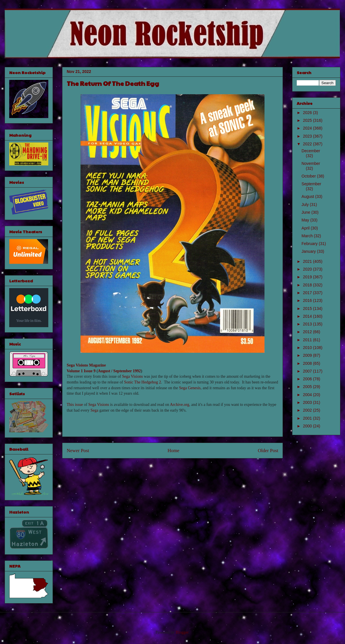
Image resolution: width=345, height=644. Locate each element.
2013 (308, 324)
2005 (308, 387)
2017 (308, 293)
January (309, 251)
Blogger (182, 632)
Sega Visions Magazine (86, 365)
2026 (308, 113)
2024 (308, 128)
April (306, 228)
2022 (308, 144)
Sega (94, 410)
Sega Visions (132, 376)
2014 (308, 316)
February (310, 244)
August (308, 196)
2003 (308, 402)
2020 (308, 269)
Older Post (268, 451)
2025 (308, 120)
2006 (308, 379)
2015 (308, 308)
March (308, 236)
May (306, 220)
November (311, 163)
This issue (75, 405)
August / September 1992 (119, 371)
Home (174, 451)
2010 (308, 348)
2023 (308, 136)
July (306, 205)
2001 (308, 418)
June (306, 212)
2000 (308, 426)
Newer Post (78, 451)
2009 (308, 355)
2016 (308, 300)
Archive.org (180, 405)
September (311, 184)
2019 (308, 277)
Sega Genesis (190, 388)
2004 (308, 395)
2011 (308, 340)
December (311, 151)
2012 (308, 332)
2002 (308, 410)
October (309, 176)
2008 (308, 363)
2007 (308, 371)
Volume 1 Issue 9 (81, 371)
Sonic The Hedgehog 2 (142, 382)
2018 (308, 285)
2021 (308, 261)
